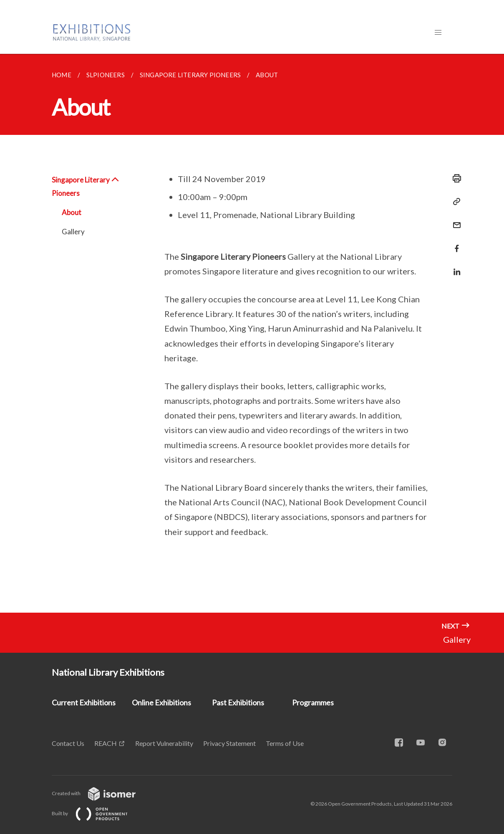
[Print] (454, 178)
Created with (100, 793)
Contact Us (68, 743)
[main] (252, 333)
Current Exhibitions (84, 702)
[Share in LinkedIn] (454, 267)
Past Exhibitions (238, 702)
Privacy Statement (229, 743)
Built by (96, 813)
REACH (106, 743)
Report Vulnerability (164, 743)
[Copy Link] (454, 202)
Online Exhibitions (161, 702)
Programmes (313, 702)
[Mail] (454, 220)
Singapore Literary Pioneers (86, 187)
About (72, 212)
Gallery (73, 232)
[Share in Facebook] (454, 243)
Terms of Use (285, 743)
